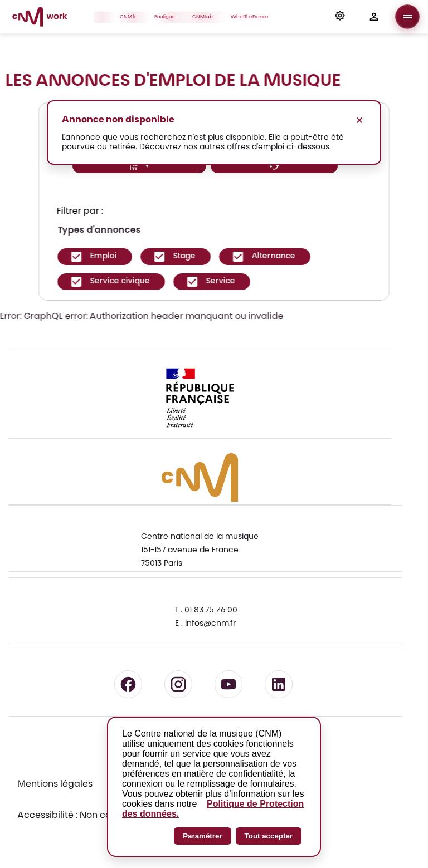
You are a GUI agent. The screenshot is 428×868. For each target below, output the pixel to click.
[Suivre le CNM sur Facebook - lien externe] (128, 684)
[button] (340, 17)
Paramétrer (202, 836)
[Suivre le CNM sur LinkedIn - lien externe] (279, 684)
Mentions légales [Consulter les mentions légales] (55, 784)
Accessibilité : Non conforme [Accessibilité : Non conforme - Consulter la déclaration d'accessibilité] (80, 816)
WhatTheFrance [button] (253, 17)
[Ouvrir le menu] (407, 17)
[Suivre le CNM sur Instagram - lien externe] (178, 684)
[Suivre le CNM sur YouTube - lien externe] (228, 684)
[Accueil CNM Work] (40, 18)
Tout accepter (269, 836)
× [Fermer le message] (359, 120)
